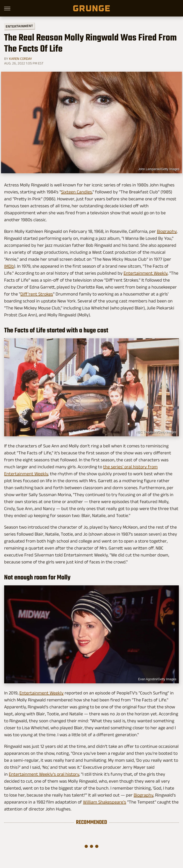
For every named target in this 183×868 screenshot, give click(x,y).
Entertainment (19, 26)
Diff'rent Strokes (37, 294)
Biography (167, 231)
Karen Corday (21, 59)
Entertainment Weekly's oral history (44, 774)
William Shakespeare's (105, 802)
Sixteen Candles (77, 192)
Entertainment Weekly (146, 273)
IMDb (9, 266)
